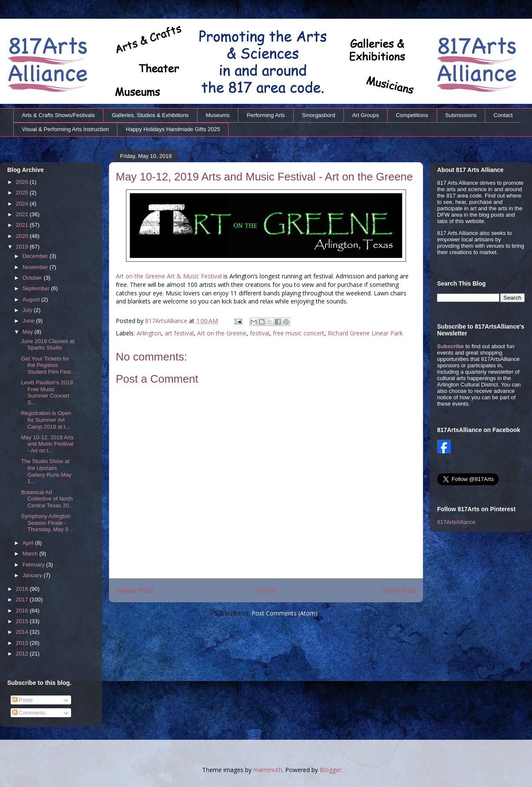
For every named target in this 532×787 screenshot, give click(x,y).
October (33, 278)
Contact (503, 115)
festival (260, 333)
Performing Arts (266, 115)
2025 (23, 193)
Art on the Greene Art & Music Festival (169, 276)
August (32, 299)
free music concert (299, 333)
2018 (23, 589)
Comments (29, 713)
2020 (23, 236)
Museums (217, 115)
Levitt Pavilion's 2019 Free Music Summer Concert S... (47, 392)
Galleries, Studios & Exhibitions (150, 115)
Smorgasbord (318, 115)
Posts (23, 700)
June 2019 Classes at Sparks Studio (47, 345)
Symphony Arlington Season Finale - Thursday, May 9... (47, 523)
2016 (23, 611)
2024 (23, 204)
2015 (23, 621)
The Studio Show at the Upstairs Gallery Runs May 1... (46, 471)
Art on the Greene (222, 333)
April (29, 543)
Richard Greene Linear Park (365, 333)
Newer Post (135, 590)
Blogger (330, 770)
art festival (179, 333)
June (29, 321)
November (36, 267)
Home (267, 590)
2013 (23, 643)
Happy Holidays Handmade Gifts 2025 (173, 129)
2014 (23, 632)
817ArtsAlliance (167, 321)
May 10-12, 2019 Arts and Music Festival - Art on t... (47, 444)
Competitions (412, 115)
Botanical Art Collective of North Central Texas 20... (47, 499)
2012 (23, 654)
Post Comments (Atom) (285, 613)
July (28, 310)
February (34, 565)
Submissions (461, 115)
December (36, 256)
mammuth (268, 770)
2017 (23, 600)
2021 (23, 225)
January (33, 575)
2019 (23, 247)
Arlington (149, 333)
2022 (23, 214)
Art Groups (365, 115)
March (31, 554)
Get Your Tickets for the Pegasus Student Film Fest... (48, 365)
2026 (23, 182)
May (29, 332)
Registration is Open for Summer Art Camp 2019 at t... (46, 420)
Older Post (399, 590)
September (37, 288)
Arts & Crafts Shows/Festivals (59, 115)
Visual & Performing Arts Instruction (66, 129)
